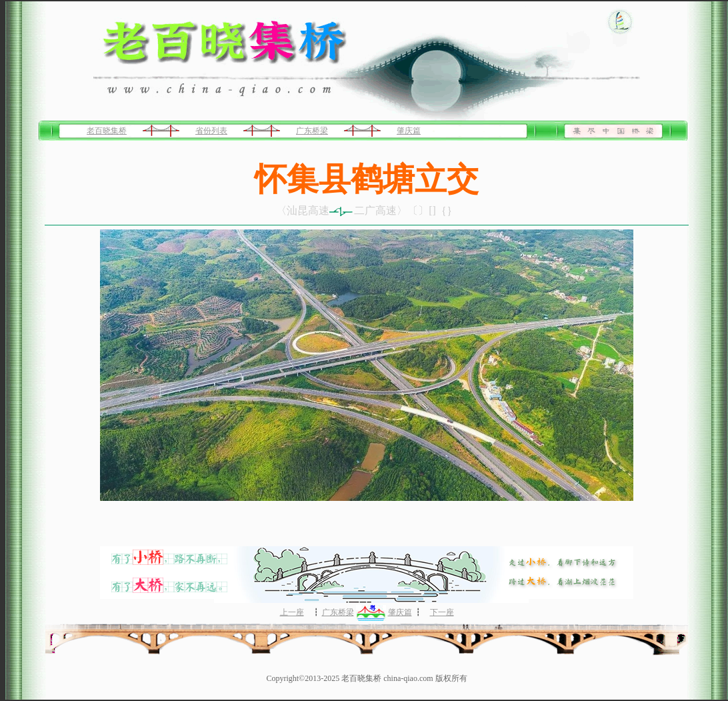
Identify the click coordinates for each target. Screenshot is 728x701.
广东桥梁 (312, 131)
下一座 (442, 612)
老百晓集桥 (107, 131)
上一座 (292, 612)
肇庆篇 (409, 131)
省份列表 (211, 131)
